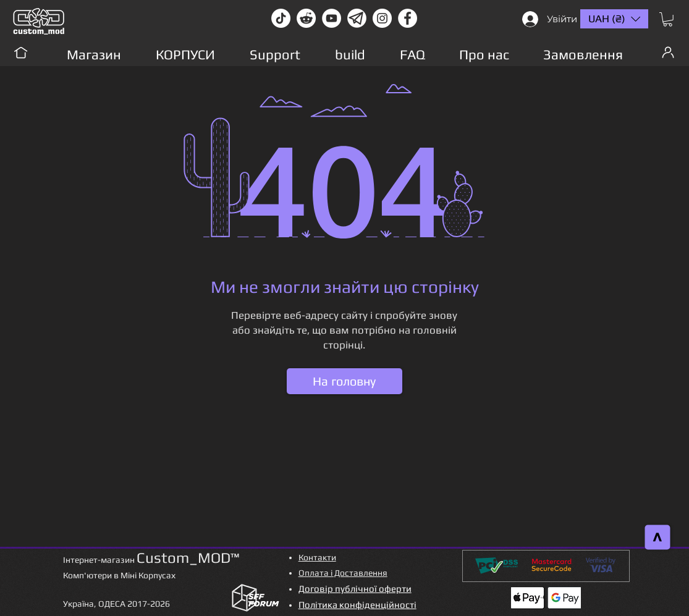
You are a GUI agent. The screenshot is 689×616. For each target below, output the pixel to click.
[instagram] (382, 18)
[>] (658, 538)
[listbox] (614, 19)
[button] (668, 19)
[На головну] (344, 381)
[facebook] (408, 18)
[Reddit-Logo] (306, 18)
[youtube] (332, 18)
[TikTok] (281, 18)
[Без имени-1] (357, 18)
